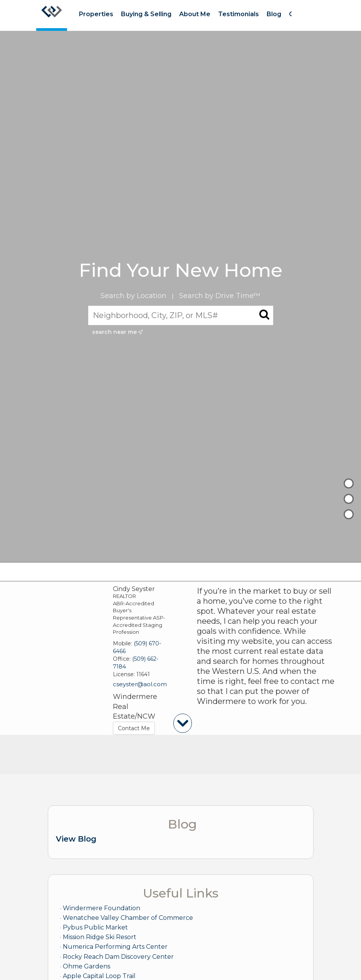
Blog (274, 14)
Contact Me (134, 728)
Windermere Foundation (102, 908)
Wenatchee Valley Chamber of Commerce (128, 918)
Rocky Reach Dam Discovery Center (118, 957)
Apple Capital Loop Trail (99, 976)
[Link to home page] (52, 15)
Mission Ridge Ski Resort (100, 937)
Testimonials (238, 14)
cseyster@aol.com (140, 684)
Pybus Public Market (95, 927)
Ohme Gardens (86, 966)
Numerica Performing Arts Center (115, 947)
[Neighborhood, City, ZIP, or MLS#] (181, 315)
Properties (96, 14)
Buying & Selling (146, 14)
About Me (195, 14)
